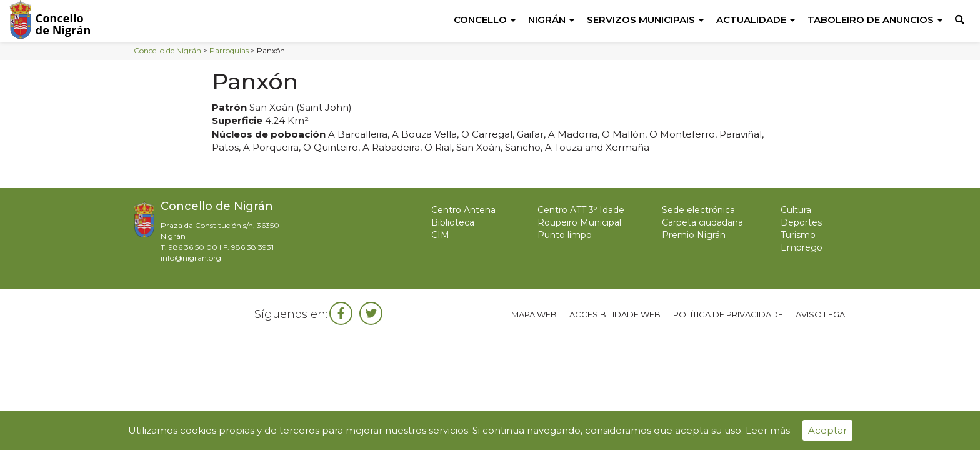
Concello (485, 20)
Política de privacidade (728, 314)
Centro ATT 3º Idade (581, 210)
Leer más (768, 430)
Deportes (801, 222)
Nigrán (551, 20)
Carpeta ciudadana (702, 222)
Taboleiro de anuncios (875, 20)
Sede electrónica (698, 210)
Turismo (798, 235)
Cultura (796, 210)
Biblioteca (453, 222)
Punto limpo (565, 235)
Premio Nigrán (694, 235)
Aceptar (827, 430)
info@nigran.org (191, 258)
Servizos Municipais (645, 20)
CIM (440, 235)
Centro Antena (463, 210)
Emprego (802, 247)
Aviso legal (822, 314)
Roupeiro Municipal (579, 222)
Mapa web (534, 314)
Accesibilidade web (615, 314)
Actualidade (756, 20)
